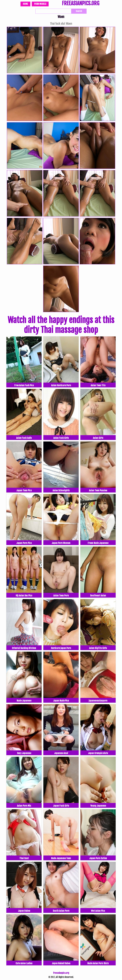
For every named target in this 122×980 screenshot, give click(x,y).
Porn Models (40, 4)
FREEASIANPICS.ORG (81, 4)
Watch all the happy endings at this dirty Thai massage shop (61, 325)
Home (25, 4)
